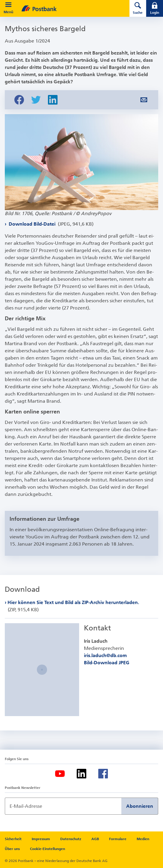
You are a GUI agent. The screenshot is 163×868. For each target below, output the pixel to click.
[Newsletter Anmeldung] (63, 806)
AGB (95, 839)
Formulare (118, 839)
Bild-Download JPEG (107, 663)
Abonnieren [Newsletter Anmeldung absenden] (140, 806)
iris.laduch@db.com (105, 655)
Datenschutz (71, 839)
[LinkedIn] (81, 774)
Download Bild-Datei (50, 224)
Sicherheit (13, 839)
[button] (8, 5)
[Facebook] (103, 774)
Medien (143, 839)
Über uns (12, 849)
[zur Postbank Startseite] (67, 8)
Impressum (41, 839)
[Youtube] (60, 774)
